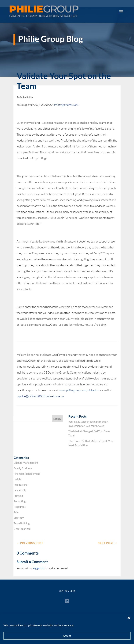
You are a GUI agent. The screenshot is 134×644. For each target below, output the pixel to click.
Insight (18, 479)
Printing (18, 496)
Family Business (23, 468)
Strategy (19, 518)
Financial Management (27, 474)
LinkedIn (93, 390)
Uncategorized (22, 529)
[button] (129, 618)
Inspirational (21, 485)
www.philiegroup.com (73, 390)
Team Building (22, 523)
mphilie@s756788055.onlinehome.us (40, 396)
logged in (38, 568)
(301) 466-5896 (67, 591)
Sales (17, 512)
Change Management (26, 463)
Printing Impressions (66, 105)
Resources (20, 507)
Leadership (20, 490)
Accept (67, 636)
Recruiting (20, 501)
